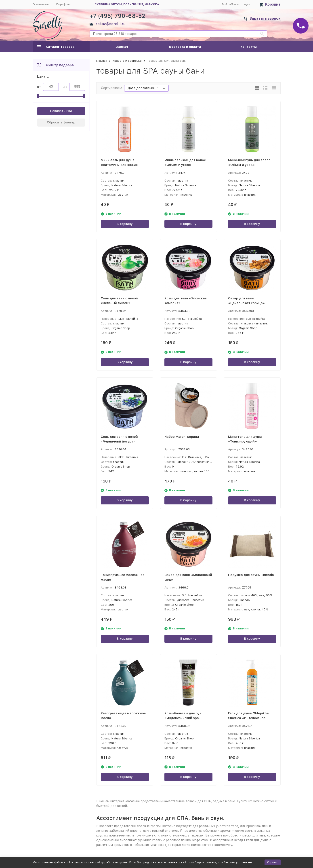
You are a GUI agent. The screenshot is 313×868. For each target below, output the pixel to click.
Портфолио (64, 4)
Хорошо (273, 862)
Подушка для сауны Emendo (251, 575)
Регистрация (241, 4)
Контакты (249, 47)
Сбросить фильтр (61, 122)
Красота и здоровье (127, 61)
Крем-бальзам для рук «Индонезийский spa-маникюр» (183, 718)
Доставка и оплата (185, 47)
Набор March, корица (182, 437)
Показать (58, 111)
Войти (226, 4)
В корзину (125, 224)
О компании (41, 4)
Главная (121, 47)
